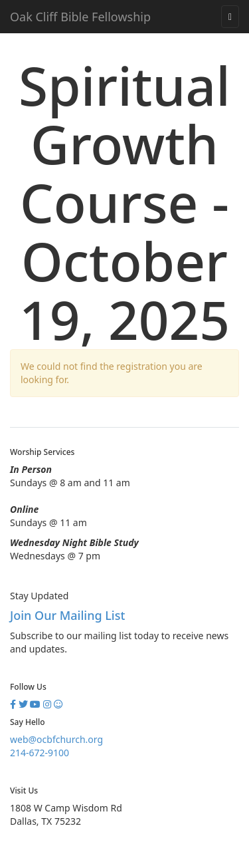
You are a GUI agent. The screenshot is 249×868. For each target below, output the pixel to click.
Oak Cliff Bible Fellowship (80, 17)
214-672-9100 (40, 753)
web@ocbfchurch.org (56, 739)
